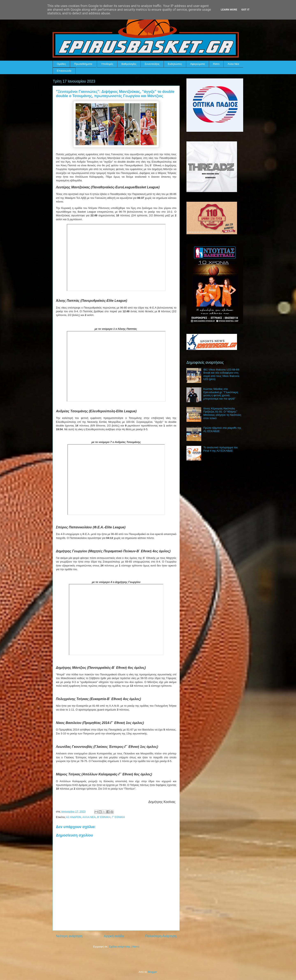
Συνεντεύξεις (152, 64)
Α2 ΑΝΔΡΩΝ (73, 817)
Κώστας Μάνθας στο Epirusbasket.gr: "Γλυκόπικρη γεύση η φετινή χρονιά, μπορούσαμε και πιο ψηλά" (221, 394)
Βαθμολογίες (129, 64)
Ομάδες (61, 64)
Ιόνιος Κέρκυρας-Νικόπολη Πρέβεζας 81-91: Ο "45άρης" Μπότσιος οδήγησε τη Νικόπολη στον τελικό (222, 413)
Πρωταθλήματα (83, 64)
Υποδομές (107, 64)
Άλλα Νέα (233, 64)
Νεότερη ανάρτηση (69, 936)
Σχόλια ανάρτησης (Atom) (124, 947)
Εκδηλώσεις (175, 64)
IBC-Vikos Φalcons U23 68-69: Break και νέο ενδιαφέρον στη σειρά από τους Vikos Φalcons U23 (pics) (221, 374)
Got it (245, 10)
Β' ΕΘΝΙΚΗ (104, 817)
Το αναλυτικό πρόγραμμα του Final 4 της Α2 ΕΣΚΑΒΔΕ (221, 449)
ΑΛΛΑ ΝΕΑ (89, 817)
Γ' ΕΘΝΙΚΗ (118, 817)
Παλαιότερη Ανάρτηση (161, 936)
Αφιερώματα (197, 64)
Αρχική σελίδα (114, 936)
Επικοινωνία (64, 71)
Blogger (152, 972)
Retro (216, 64)
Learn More (229, 10)
